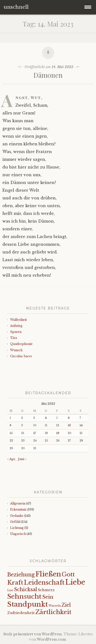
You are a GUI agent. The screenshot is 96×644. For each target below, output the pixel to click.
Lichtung (17, 528)
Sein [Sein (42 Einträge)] (48, 597)
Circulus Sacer (21, 356)
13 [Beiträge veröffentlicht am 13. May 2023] (69, 425)
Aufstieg (16, 326)
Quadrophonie (21, 344)
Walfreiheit (18, 320)
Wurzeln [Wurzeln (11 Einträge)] (55, 606)
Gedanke (17, 516)
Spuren (16, 332)
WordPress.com (51, 639)
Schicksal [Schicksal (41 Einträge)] (26, 589)
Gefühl (15, 522)
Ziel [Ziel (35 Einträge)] (66, 605)
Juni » (22, 459)
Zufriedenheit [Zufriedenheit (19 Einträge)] (21, 613)
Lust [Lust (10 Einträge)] (10, 590)
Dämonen (48, 75)
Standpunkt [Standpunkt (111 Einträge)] (27, 604)
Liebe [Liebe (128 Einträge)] (75, 582)
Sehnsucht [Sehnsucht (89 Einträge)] (24, 596)
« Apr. (12, 459)
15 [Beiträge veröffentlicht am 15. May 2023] (11, 433)
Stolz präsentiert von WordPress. (33, 634)
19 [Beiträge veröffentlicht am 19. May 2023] (58, 433)
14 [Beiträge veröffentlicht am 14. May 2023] (81, 425)
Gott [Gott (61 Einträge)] (68, 574)
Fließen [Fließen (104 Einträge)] (48, 574)
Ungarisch (18, 534)
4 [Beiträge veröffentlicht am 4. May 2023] (46, 418)
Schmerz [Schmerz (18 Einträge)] (46, 590)
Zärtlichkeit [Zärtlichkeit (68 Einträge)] (53, 612)
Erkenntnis (18, 509)
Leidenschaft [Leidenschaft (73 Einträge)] (44, 583)
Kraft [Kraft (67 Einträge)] (15, 583)
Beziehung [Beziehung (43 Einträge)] (21, 575)
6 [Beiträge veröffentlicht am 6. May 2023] (69, 418)
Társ (14, 338)
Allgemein (18, 503)
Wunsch (16, 350)
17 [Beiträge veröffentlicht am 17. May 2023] (34, 433)
